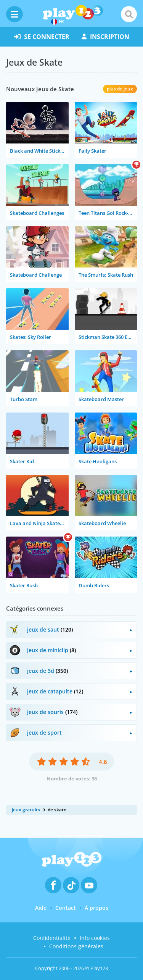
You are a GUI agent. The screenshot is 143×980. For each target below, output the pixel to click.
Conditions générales (76, 946)
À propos (96, 908)
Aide (41, 908)
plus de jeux (120, 89)
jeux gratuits (26, 810)
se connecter (42, 37)
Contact (66, 908)
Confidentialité (52, 938)
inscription (105, 37)
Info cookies (95, 938)
